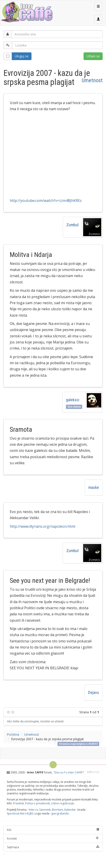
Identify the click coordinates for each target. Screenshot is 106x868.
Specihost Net (16, 813)
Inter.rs (33, 810)
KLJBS (30, 813)
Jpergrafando (60, 813)
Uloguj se (22, 56)
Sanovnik (45, 810)
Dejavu (94, 692)
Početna (13, 734)
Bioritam (57, 810)
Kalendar (70, 810)
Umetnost (92, 80)
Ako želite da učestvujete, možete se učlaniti (35, 721)
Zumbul (72, 225)
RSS (53, 830)
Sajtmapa (53, 847)
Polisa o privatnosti (37, 803)
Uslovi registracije (63, 803)
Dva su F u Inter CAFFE (68, 772)
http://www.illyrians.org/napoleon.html (42, 526)
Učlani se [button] (93, 56)
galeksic (73, 400)
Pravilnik (18, 803)
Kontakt (53, 839)
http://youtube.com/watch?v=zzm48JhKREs (46, 201)
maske (94, 487)
